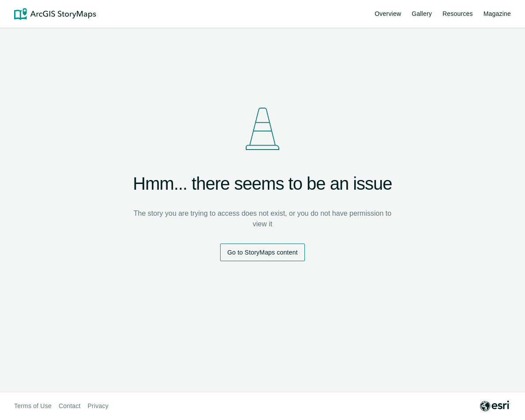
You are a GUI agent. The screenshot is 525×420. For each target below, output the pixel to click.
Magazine (497, 14)
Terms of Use (33, 406)
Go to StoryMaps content (262, 252)
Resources (458, 15)
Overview (388, 14)
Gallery (422, 14)
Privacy (98, 406)
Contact (70, 406)
